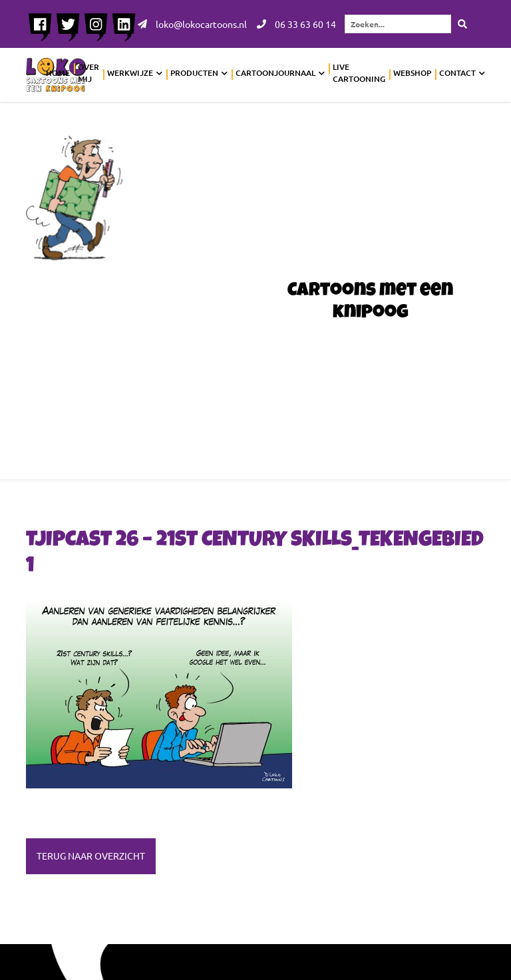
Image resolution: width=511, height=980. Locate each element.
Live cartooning (359, 73)
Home (58, 73)
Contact (457, 73)
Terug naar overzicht (91, 856)
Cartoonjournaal (275, 73)
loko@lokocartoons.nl (192, 24)
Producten (194, 73)
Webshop (412, 73)
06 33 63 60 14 (296, 24)
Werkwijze (130, 73)
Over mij (88, 73)
